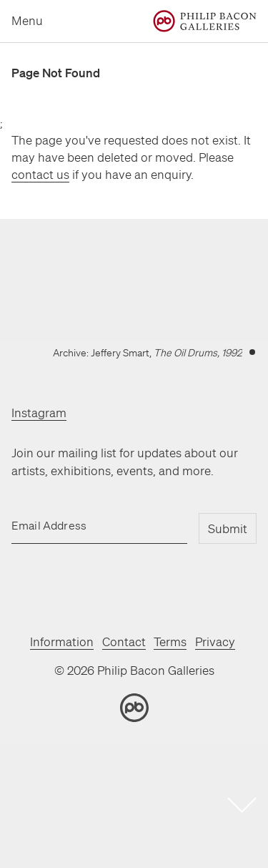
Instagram (39, 413)
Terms (170, 642)
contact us (40, 174)
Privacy (215, 642)
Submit (228, 528)
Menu (27, 20)
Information (62, 642)
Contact (124, 642)
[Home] (205, 21)
